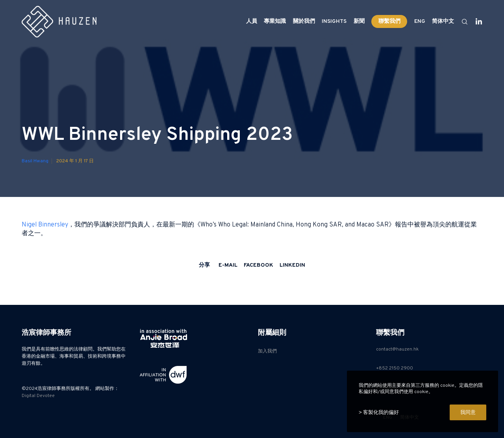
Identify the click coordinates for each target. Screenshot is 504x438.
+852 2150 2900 (395, 368)
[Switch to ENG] (420, 22)
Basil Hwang (35, 165)
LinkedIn (292, 265)
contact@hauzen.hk (397, 349)
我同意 (468, 412)
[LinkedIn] (475, 22)
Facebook (258, 265)
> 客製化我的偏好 (379, 412)
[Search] (461, 22)
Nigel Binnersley (45, 225)
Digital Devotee (38, 396)
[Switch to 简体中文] (442, 22)
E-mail (228, 265)
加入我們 (267, 351)
